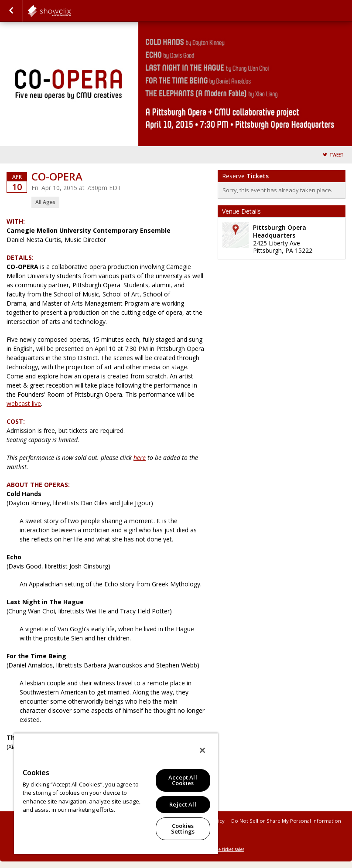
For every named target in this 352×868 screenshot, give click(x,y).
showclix (71, 11)
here (140, 458)
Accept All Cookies (183, 780)
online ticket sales (226, 849)
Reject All (183, 804)
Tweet (337, 155)
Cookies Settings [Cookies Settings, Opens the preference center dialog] (183, 829)
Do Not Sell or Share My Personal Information (286, 821)
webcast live (24, 403)
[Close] (202, 750)
